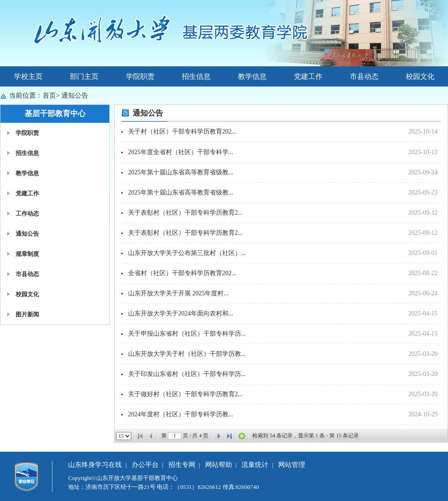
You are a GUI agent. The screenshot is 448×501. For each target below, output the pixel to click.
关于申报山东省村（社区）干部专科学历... (187, 334)
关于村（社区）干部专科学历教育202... (182, 132)
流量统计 (255, 465)
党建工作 (308, 76)
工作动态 (27, 214)
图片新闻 (27, 314)
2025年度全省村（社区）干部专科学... (181, 152)
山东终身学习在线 (95, 465)
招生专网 (182, 465)
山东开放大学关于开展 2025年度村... (178, 293)
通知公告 (75, 95)
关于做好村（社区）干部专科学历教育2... (185, 394)
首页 (49, 95)
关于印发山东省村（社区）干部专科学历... (187, 374)
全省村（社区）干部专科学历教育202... (182, 273)
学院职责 (140, 76)
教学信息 (252, 76)
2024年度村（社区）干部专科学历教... (181, 414)
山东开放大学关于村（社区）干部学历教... (187, 354)
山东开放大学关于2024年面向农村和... (181, 313)
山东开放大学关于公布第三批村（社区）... (187, 253)
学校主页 (28, 76)
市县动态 (364, 76)
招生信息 (196, 76)
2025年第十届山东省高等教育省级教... (181, 172)
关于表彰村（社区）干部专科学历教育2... (185, 213)
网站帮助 (219, 465)
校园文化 (420, 76)
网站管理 (292, 465)
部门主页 (84, 76)
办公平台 (145, 465)
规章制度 (27, 254)
